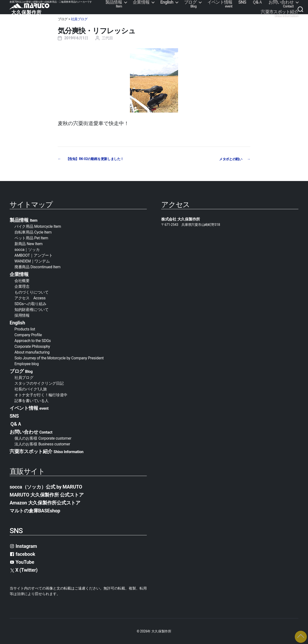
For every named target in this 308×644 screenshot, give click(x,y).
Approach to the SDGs (33, 340)
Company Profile (28, 335)
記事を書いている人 (32, 400)
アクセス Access (30, 298)
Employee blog (27, 364)
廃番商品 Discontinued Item (37, 267)
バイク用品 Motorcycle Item (38, 226)
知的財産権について (32, 309)
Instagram (23, 546)
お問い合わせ (281, 4)
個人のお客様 (43, 438)
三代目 (107, 38)
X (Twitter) (24, 570)
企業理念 (22, 286)
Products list (25, 329)
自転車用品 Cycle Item (33, 232)
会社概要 (24, 280)
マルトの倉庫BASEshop (35, 510)
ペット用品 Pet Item (31, 238)
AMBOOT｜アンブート (34, 255)
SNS (242, 2)
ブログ (190, 4)
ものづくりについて (32, 292)
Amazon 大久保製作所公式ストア (45, 503)
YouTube (22, 562)
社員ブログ (79, 19)
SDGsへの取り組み (30, 304)
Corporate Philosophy (32, 346)
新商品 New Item (29, 244)
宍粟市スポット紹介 (280, 14)
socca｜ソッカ (27, 249)
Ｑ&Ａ (257, 2)
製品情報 (114, 4)
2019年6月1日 (76, 38)
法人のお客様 (42, 444)
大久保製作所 (161, 631)
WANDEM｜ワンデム (32, 261)
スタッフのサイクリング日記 (39, 383)
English (167, 2)
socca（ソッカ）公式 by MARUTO (46, 487)
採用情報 (22, 315)
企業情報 (141, 2)
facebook (22, 554)
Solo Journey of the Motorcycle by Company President (59, 358)
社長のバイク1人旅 (31, 389)
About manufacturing (32, 352)
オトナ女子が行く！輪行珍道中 (41, 395)
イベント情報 (220, 4)
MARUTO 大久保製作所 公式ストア (47, 495)
